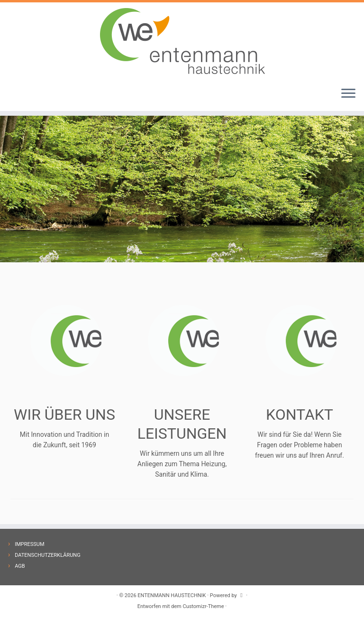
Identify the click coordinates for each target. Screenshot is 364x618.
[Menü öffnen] (348, 94)
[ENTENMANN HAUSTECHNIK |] (182, 41)
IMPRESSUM (29, 544)
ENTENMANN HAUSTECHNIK (172, 595)
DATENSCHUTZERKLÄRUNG (47, 555)
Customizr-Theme (203, 606)
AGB (20, 566)
